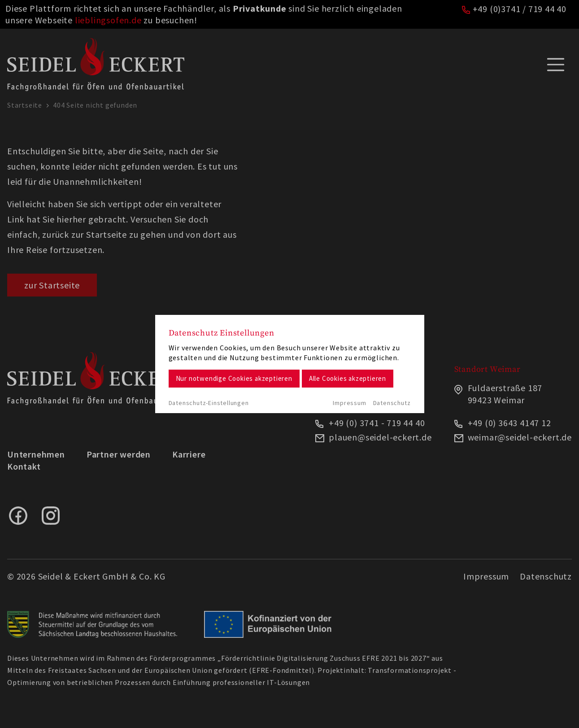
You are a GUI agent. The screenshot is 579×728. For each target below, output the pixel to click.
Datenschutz (392, 403)
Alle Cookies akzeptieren (348, 378)
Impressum (349, 403)
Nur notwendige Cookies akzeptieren (234, 378)
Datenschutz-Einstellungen (209, 403)
